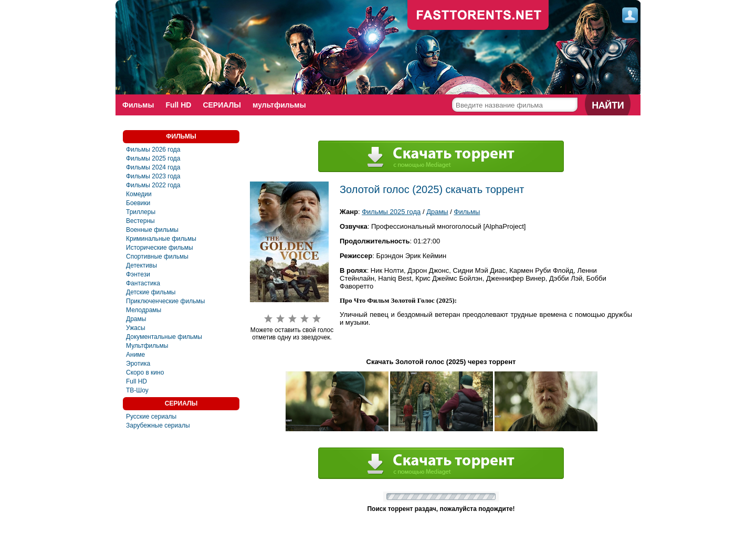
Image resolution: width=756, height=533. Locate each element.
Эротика (138, 364)
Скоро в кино (145, 372)
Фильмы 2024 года (153, 167)
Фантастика (143, 283)
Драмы (136, 319)
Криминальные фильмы (161, 239)
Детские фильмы (151, 292)
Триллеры (141, 212)
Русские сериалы (151, 417)
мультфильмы (279, 105)
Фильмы (138, 105)
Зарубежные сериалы (158, 425)
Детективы (141, 265)
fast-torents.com (478, 16)
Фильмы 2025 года (153, 158)
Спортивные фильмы (157, 257)
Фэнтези (138, 274)
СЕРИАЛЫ (222, 105)
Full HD (178, 105)
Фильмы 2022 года (153, 185)
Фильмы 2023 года (153, 176)
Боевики (138, 203)
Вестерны (140, 221)
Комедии (139, 194)
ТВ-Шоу (137, 390)
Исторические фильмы (160, 248)
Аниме (135, 355)
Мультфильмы (147, 346)
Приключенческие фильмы (165, 301)
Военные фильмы (152, 230)
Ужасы (136, 328)
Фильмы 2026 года (153, 150)
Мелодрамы (144, 310)
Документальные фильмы (164, 337)
